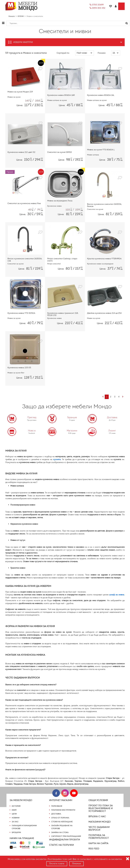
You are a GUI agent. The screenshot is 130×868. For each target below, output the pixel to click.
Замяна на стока (60, 832)
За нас (15, 822)
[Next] (123, 397)
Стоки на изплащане (62, 822)
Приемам (77, 864)
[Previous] (103, 397)
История (16, 806)
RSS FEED (94, 849)
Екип (14, 810)
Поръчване (57, 806)
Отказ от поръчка (60, 818)
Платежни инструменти (63, 810)
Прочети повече (57, 864)
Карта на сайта (98, 843)
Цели (14, 814)
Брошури (16, 832)
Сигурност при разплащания (66, 836)
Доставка (56, 814)
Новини (16, 818)
